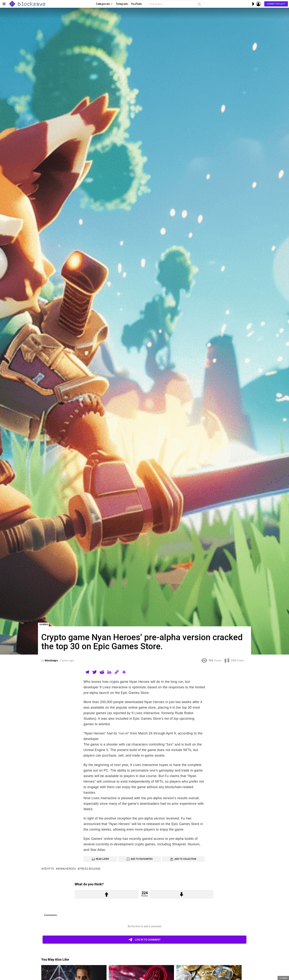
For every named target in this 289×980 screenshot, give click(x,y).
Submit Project (276, 4)
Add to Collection (185, 859)
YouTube (136, 4)
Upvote (107, 894)
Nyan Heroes (67, 869)
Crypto (49, 869)
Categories (103, 5)
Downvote (182, 894)
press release (90, 869)
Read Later (102, 859)
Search (199, 5)
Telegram (122, 4)
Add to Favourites (142, 859)
